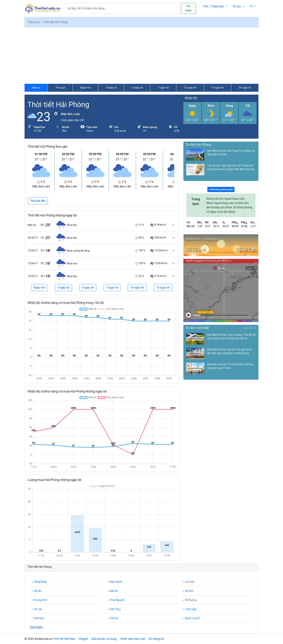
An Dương (189, 600)
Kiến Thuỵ (114, 609)
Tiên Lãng (189, 609)
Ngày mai (85, 88)
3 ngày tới (111, 88)
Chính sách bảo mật (133, 639)
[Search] (122, 8)
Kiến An (112, 591)
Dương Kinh (39, 600)
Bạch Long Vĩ (191, 618)
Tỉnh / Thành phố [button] (214, 6)
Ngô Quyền (114, 582)
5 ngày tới (137, 88)
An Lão (37, 609)
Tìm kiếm (189, 8)
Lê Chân (188, 582)
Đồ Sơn (188, 591)
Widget (83, 639)
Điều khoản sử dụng (104, 639)
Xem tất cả (250, 328)
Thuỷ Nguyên (116, 600)
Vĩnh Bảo (38, 618)
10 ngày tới (190, 88)
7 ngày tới (163, 88)
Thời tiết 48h (38, 201)
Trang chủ (34, 22)
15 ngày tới (217, 88)
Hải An (36, 591)
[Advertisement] (141, 56)
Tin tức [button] (237, 6)
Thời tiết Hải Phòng (58, 105)
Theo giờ (60, 88)
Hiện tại (36, 88)
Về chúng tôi (156, 639)
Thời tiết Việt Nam (64, 639)
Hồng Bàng (39, 582)
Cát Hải (112, 618)
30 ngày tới (245, 88)
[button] (253, 6)
